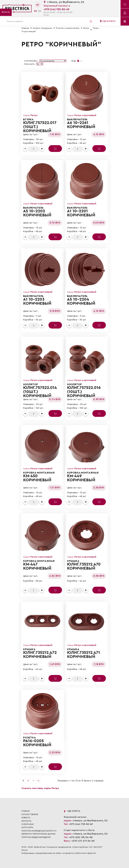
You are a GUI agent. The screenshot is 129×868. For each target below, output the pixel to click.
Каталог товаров (30, 814)
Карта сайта (27, 827)
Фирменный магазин (57, 6)
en (40, 11)
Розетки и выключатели (68, 28)
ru (36, 11)
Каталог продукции (42, 28)
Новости (26, 818)
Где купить (108, 21)
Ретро (86, 28)
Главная (25, 28)
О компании (28, 824)
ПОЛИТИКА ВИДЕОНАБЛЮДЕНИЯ (36, 837)
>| (38, 781)
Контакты (26, 821)
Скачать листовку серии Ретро (40, 788)
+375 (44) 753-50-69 (56, 9)
